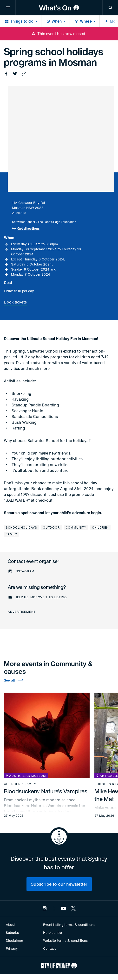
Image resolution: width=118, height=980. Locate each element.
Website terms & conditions (65, 940)
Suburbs (12, 933)
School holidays (21, 528)
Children (100, 528)
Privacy (12, 948)
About (11, 925)
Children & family (20, 784)
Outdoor (51, 528)
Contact (49, 948)
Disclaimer (14, 940)
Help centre (52, 933)
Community (76, 528)
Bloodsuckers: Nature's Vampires (46, 791)
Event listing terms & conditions (69, 925)
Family (11, 534)
